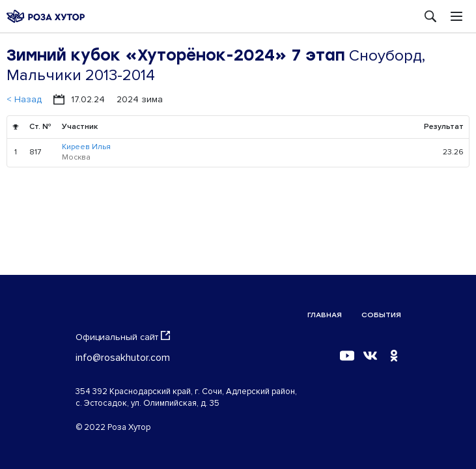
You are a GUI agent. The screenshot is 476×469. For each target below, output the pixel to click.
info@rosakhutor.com (123, 358)
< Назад (24, 99)
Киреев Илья (86, 147)
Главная (325, 315)
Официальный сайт (123, 337)
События (381, 315)
